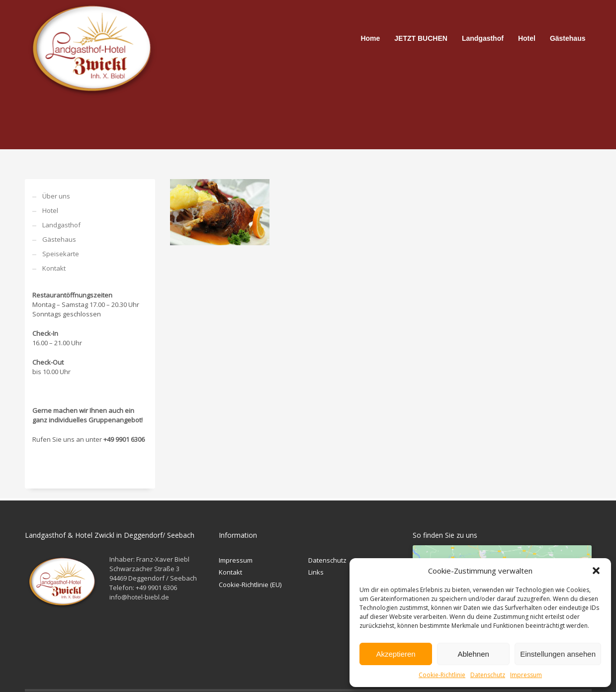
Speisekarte (61, 254)
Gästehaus (59, 239)
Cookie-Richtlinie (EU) (250, 585)
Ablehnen (473, 654)
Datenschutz (488, 675)
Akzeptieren (396, 654)
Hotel (50, 210)
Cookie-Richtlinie (442, 675)
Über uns (56, 196)
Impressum (526, 675)
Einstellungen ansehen (558, 654)
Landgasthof (61, 225)
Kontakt (54, 268)
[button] (596, 571)
